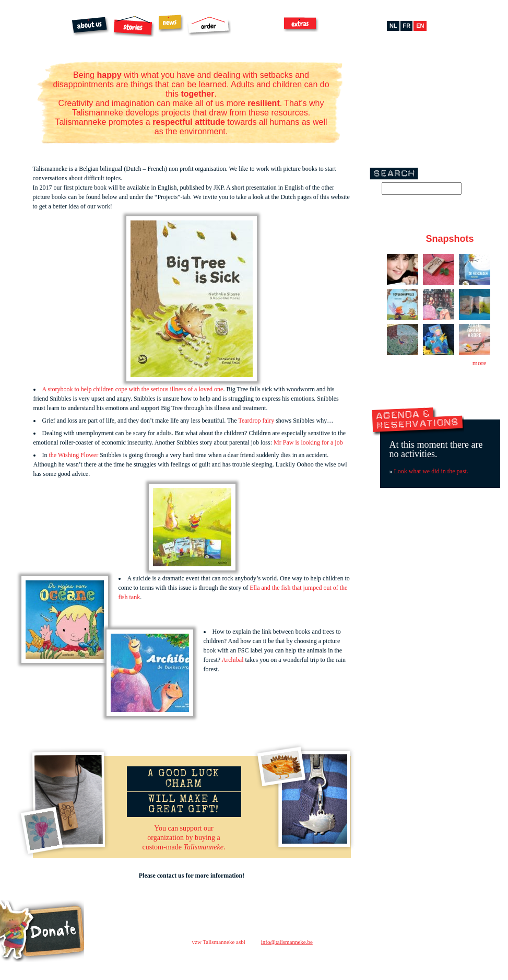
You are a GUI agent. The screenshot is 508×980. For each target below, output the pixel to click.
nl (393, 26)
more (480, 363)
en (420, 26)
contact (367, 939)
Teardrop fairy (256, 421)
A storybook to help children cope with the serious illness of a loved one (133, 389)
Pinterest (432, 75)
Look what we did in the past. (431, 471)
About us (91, 26)
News (171, 23)
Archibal (233, 660)
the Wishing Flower (74, 455)
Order (209, 26)
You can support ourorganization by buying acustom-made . (184, 838)
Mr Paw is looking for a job (309, 442)
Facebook (401, 75)
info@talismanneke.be (287, 942)
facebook (379, 959)
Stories (134, 26)
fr (407, 26)
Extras (301, 24)
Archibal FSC (258, 26)
